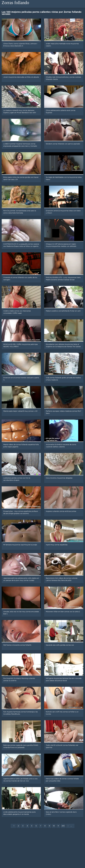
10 (54, 826)
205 (63, 826)
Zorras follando (15, 3)
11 (58, 826)
